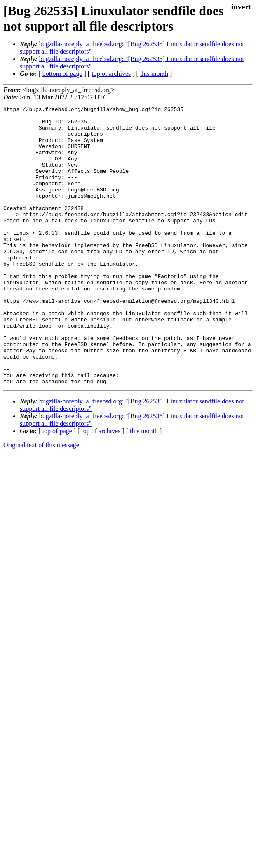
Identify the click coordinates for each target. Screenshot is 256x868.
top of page (57, 487)
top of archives (111, 74)
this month (154, 74)
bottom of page (62, 74)
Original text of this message (41, 501)
